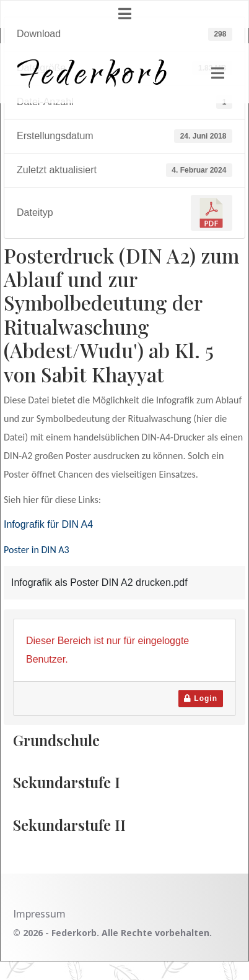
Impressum (39, 914)
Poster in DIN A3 (37, 550)
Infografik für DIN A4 (48, 524)
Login (201, 698)
